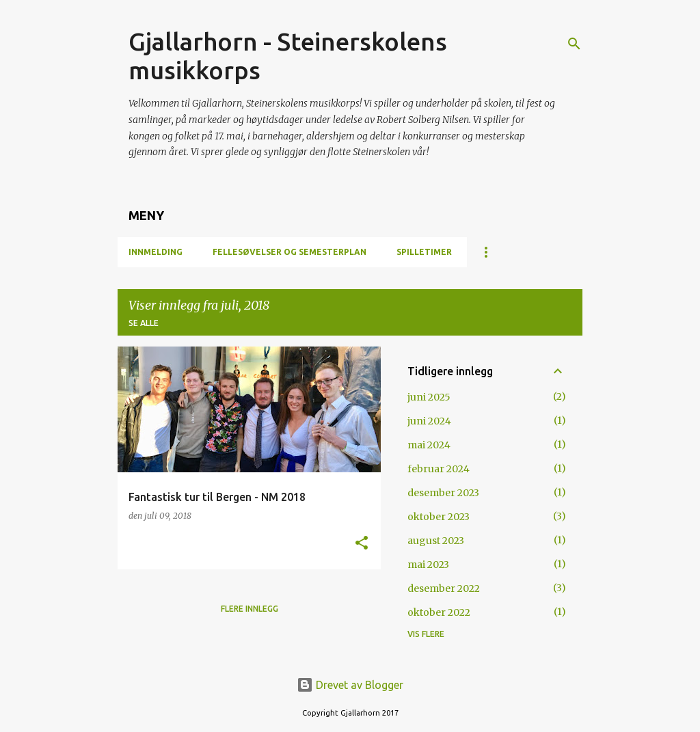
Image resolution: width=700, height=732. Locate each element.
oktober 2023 (439, 517)
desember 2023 (443, 493)
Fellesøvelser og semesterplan (290, 252)
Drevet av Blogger (350, 685)
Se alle (144, 323)
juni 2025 (429, 397)
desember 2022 (444, 588)
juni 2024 (429, 421)
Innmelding (156, 252)
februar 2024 (439, 469)
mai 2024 (429, 445)
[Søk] (574, 44)
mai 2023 (428, 565)
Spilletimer (424, 252)
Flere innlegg (250, 609)
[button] (362, 544)
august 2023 (436, 541)
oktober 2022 (439, 612)
